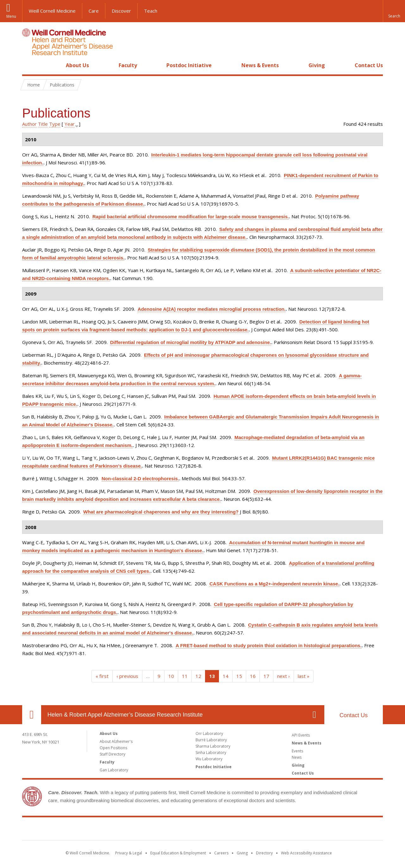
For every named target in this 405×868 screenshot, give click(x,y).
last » (304, 676)
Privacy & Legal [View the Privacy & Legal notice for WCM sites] (129, 853)
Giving (317, 65)
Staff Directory (112, 754)
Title (43, 124)
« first (102, 676)
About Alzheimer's (116, 741)
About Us (77, 65)
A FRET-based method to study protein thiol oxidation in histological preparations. (269, 645)
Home (29, 65)
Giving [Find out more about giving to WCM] (242, 853)
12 (198, 676)
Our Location (32, 715)
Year (70, 124)
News (297, 757)
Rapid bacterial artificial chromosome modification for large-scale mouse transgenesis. (191, 217)
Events (297, 751)
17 (266, 676)
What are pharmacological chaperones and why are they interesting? (161, 512)
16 (253, 676)
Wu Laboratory (209, 759)
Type (55, 124)
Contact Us (369, 65)
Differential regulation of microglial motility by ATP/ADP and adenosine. (191, 342)
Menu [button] (11, 16)
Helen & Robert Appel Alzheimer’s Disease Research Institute (125, 715)
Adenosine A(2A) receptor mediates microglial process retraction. (212, 309)
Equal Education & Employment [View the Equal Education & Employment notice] (178, 853)
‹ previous (127, 676)
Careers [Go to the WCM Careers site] (221, 853)
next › (283, 676)
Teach (151, 11)
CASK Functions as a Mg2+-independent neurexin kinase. (274, 584)
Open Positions (113, 748)
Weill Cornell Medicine (52, 11)
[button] (394, 11)
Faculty (128, 65)
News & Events (260, 65)
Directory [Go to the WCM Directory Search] (264, 853)
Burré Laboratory (211, 740)
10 (171, 676)
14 (226, 676)
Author (29, 124)
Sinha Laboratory (211, 753)
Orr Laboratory (209, 734)
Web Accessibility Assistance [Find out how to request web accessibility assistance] (306, 853)
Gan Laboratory (114, 770)
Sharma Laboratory (213, 746)
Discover (121, 11)
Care (94, 11)
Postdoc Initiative (189, 65)
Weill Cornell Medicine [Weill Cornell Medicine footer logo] (202, 830)
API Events (301, 735)
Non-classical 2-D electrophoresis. (140, 479)
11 (185, 676)
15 (239, 676)
